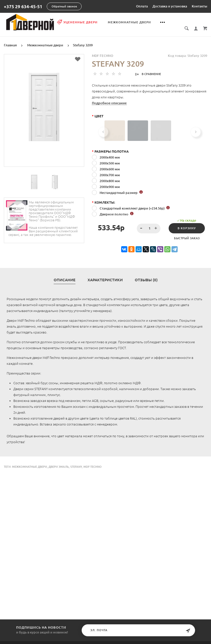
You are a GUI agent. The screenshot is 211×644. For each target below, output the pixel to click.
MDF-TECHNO (103, 50)
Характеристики (105, 274)
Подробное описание (109, 97)
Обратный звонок (64, 6)
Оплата (142, 6)
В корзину (187, 223)
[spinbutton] (149, 223)
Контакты (199, 6)
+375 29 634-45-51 (23, 7)
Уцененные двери (79, 22)
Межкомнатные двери (131, 22)
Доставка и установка (170, 6)
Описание (65, 274)
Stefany (76, 461)
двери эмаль (59, 461)
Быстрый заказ (187, 233)
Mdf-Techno (93, 461)
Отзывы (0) (146, 274)
